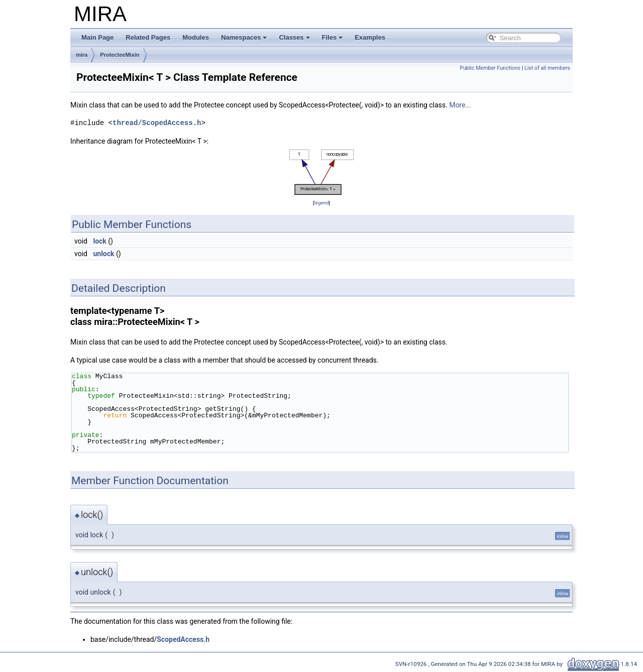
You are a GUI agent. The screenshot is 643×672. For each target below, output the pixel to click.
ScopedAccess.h (183, 639)
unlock (103, 254)
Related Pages (148, 37)
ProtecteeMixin (120, 55)
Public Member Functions (490, 68)
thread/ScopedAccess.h (157, 123)
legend (321, 203)
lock (99, 241)
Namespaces (244, 37)
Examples (370, 37)
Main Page (97, 37)
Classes (294, 37)
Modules (196, 37)
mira (82, 55)
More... (460, 105)
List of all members (547, 68)
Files (333, 37)
